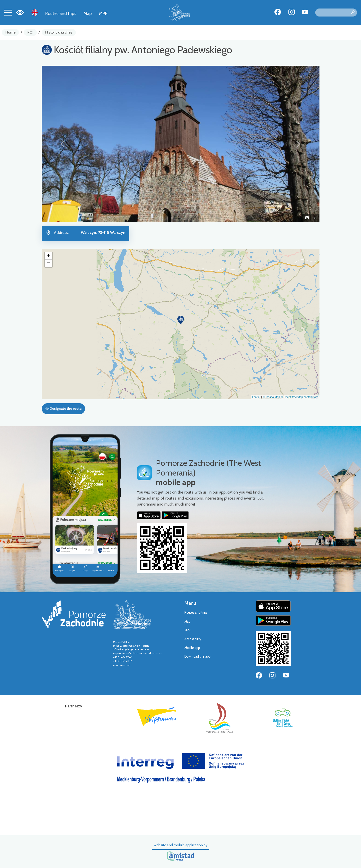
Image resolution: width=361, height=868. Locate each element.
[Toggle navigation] (8, 13)
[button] (63, 144)
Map (88, 13)
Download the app (197, 657)
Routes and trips (61, 13)
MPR (103, 13)
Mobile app (192, 648)
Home (11, 32)
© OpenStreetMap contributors (299, 397)
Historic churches (59, 32)
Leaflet (256, 397)
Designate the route (63, 408)
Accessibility (193, 639)
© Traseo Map (271, 397)
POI (30, 32)
